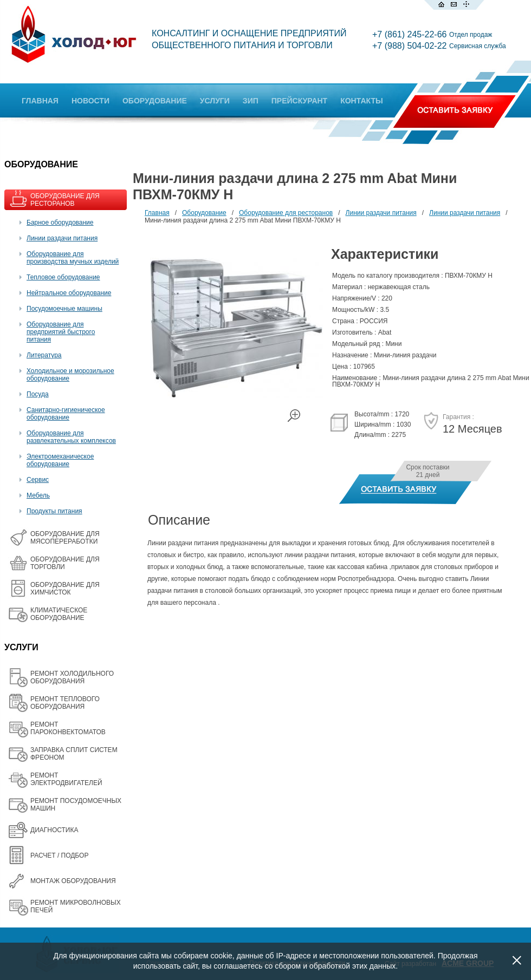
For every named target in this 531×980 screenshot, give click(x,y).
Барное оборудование (60, 223)
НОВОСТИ (90, 101)
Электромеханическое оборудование (60, 460)
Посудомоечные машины (64, 309)
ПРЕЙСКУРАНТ (299, 101)
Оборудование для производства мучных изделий (73, 258)
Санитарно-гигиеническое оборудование (66, 414)
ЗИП (251, 101)
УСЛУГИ (215, 101)
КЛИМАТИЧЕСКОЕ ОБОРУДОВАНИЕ (59, 614)
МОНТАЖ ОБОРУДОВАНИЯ (73, 881)
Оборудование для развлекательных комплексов (71, 437)
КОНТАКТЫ (361, 101)
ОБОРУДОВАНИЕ (155, 101)
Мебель (38, 495)
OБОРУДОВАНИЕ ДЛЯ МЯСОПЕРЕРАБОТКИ (65, 538)
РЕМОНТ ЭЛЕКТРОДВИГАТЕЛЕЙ (66, 779)
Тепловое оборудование (63, 277)
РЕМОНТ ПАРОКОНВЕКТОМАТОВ (68, 728)
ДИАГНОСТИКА (54, 830)
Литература (44, 355)
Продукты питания (54, 511)
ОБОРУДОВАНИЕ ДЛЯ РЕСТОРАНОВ (65, 200)
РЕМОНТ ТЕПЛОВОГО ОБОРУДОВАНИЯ (65, 703)
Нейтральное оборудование (69, 293)
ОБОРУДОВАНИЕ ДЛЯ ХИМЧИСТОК (65, 589)
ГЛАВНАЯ (40, 101)
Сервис (38, 480)
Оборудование (204, 213)
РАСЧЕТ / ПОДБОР (59, 855)
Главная (157, 213)
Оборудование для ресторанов (286, 213)
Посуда (38, 394)
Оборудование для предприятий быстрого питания (61, 332)
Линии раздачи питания (62, 238)
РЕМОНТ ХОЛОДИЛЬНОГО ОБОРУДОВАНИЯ (72, 677)
